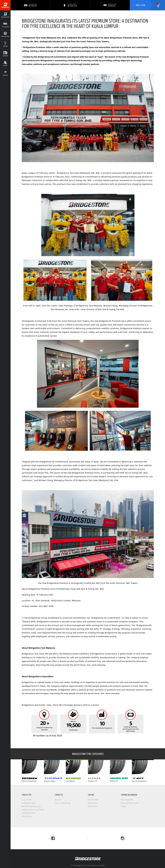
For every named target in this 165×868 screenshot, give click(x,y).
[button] (70, 5)
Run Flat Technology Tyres (31, 806)
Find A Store (140, 5)
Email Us (58, 800)
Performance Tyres (29, 803)
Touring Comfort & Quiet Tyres (33, 810)
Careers (124, 806)
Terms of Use (93, 806)
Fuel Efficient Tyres (29, 813)
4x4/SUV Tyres (27, 816)
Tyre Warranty (93, 800)
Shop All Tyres (27, 800)
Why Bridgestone (127, 800)
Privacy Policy (93, 803)
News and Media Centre (130, 803)
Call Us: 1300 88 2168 (63, 803)
